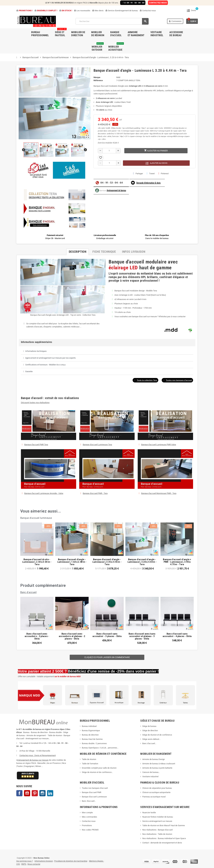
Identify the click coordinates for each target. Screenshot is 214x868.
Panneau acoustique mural (154, 797)
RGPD (24, 864)
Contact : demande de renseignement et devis (162, 843)
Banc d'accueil (29, 592)
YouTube (27, 793)
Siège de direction (150, 730)
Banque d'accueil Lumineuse (94, 797)
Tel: (133, 3)
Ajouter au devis (156, 163)
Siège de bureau (149, 726)
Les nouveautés (82, 11)
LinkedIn (50, 793)
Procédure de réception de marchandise (71, 861)
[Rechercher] (112, 21)
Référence (98, 80)
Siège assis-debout (151, 739)
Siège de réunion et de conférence (157, 735)
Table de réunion (89, 759)
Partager (138, 173)
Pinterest (163, 173)
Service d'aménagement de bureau (122, 11)
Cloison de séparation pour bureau (157, 788)
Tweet (151, 173)
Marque (97, 77)
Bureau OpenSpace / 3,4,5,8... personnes (99, 748)
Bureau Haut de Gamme (92, 739)
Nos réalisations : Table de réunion (157, 834)
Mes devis (98, 11)
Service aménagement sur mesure (157, 821)
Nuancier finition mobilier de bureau (158, 817)
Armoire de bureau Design (154, 759)
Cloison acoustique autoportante (156, 792)
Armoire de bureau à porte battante (157, 768)
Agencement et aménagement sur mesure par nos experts (50, 358)
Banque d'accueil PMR (92, 792)
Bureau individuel (89, 726)
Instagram (42, 793)
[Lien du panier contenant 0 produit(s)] (192, 21)
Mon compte (87, 813)
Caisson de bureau (150, 772)
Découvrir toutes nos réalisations (35, 403)
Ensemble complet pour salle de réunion (99, 768)
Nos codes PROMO (90, 830)
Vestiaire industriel (150, 777)
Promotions (87, 825)
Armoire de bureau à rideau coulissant (159, 764)
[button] (145, 380)
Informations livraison (44, 861)
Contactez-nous (148, 11)
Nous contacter (34, 864)
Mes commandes (89, 817)
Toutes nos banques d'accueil (95, 788)
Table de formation (90, 764)
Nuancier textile (149, 813)
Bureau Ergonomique (91, 730)
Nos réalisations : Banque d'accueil (157, 830)
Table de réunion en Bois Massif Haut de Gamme (164, 825)
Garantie (29, 371)
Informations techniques (36, 351)
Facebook (19, 793)
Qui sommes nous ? (25, 861)
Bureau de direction (90, 735)
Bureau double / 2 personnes (94, 743)
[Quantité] (109, 151)
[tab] (107, 351)
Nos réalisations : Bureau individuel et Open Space (164, 838)
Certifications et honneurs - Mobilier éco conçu (45, 365)
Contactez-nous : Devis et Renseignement (38, 755)
